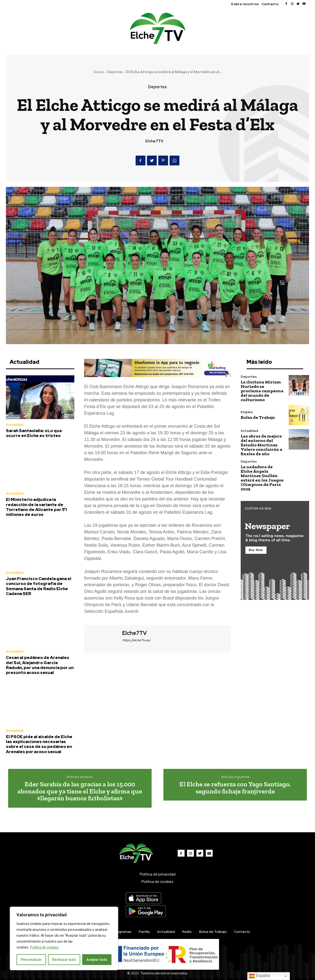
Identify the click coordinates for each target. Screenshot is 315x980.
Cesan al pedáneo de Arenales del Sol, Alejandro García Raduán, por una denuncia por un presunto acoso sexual (40, 665)
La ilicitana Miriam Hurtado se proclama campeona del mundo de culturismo (262, 391)
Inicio (99, 72)
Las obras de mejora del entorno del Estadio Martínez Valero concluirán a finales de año (261, 445)
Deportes (115, 72)
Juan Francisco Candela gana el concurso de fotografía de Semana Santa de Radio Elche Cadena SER (39, 586)
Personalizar (31, 960)
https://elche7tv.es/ (136, 640)
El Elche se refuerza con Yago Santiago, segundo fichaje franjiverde (235, 788)
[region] (64, 938)
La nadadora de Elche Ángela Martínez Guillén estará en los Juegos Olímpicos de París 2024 (262, 478)
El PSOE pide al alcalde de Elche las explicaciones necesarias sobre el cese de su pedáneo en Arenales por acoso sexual (39, 744)
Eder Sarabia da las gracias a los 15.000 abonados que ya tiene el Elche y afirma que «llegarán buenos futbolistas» (80, 791)
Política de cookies (44, 947)
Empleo (247, 412)
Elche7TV (154, 141)
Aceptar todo (97, 960)
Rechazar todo (64, 960)
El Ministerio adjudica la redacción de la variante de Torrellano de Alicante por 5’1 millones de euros (36, 507)
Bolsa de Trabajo (258, 417)
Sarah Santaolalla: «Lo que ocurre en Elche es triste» (34, 433)
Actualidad (15, 425)
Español (259, 976)
